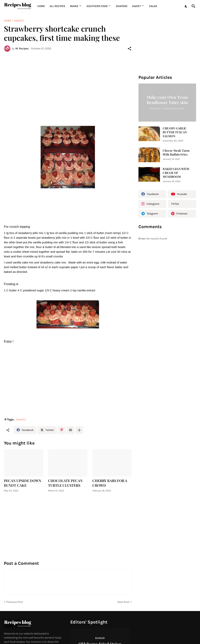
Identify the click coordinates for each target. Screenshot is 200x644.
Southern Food (97, 6)
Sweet (136, 6)
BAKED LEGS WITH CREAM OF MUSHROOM (176, 173)
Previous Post (15, 602)
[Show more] (79, 430)
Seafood (122, 6)
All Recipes (57, 6)
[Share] (129, 49)
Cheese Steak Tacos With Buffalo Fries (176, 153)
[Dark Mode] (186, 6)
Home (41, 6)
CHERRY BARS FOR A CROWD (110, 483)
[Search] (193, 6)
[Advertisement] (68, 84)
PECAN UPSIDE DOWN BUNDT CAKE (23, 483)
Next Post (123, 602)
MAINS (74, 6)
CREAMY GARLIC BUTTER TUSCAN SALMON (175, 132)
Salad (153, 6)
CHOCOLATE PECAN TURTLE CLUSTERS (65, 483)
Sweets (19, 21)
